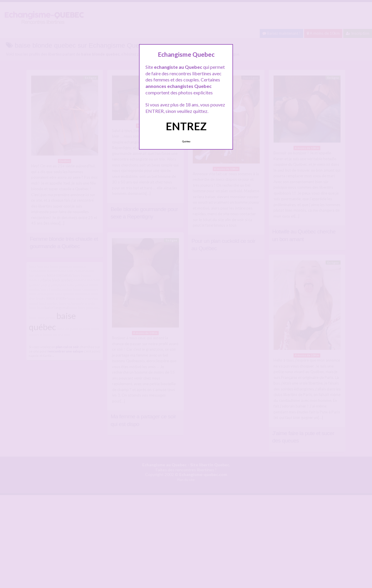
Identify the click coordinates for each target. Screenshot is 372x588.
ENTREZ (186, 126)
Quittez (186, 141)
